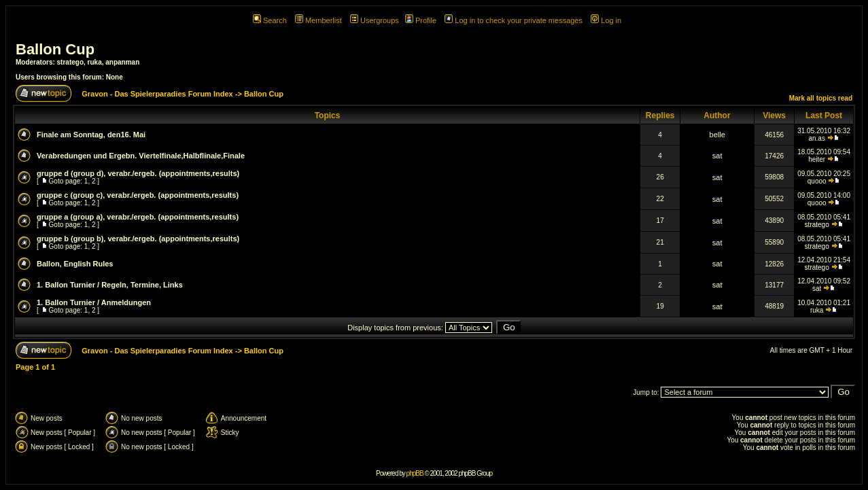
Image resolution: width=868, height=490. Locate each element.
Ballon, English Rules (75, 264)
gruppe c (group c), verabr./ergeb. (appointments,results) (138, 195)
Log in (606, 20)
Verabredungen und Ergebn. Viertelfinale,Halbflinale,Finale (141, 156)
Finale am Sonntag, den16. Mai (91, 135)
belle (717, 135)
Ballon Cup (55, 49)
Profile (421, 20)
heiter (817, 159)
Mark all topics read (821, 98)
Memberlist (318, 20)
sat (717, 156)
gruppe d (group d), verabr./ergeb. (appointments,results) (138, 173)
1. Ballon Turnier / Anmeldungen (94, 302)
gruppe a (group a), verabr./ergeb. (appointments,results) (138, 217)
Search (270, 20)
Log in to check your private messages (514, 20)
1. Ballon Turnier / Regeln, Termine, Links (110, 285)
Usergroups (375, 20)
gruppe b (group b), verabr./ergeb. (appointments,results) (138, 239)
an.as (816, 138)
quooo (817, 181)
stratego (70, 62)
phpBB (415, 473)
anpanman (122, 62)
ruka (95, 62)
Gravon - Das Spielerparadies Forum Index (157, 94)
